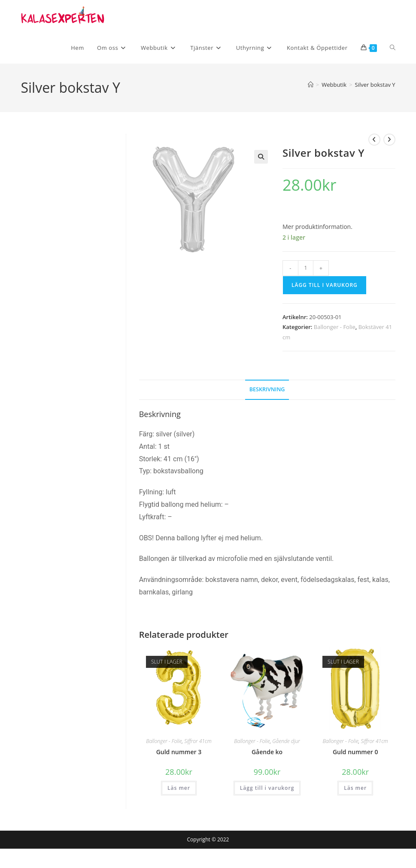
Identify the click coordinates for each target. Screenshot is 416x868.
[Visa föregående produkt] (374, 140)
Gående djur (286, 741)
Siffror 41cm (198, 741)
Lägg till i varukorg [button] (267, 788)
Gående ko (267, 752)
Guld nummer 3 (179, 752)
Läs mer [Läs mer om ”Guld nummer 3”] (179, 788)
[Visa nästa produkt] (389, 140)
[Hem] (311, 85)
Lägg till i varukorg (325, 285)
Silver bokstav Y (375, 85)
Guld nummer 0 (355, 752)
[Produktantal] (306, 268)
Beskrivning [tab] (267, 389)
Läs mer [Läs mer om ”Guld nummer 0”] (355, 788)
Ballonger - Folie (335, 327)
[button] (261, 157)
